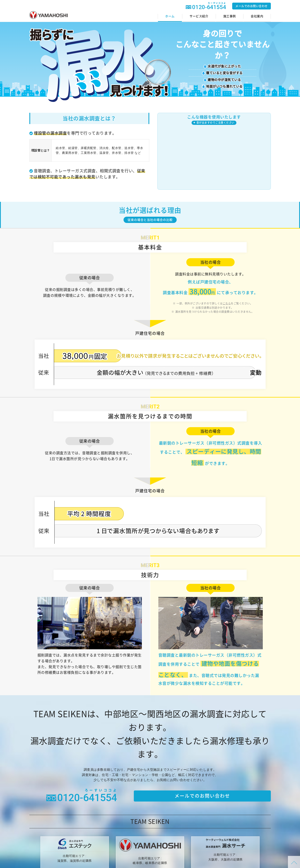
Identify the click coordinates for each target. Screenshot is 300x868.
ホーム (170, 16)
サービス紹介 (199, 16)
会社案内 (257, 16)
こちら (227, 303)
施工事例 (230, 16)
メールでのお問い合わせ (252, 6)
